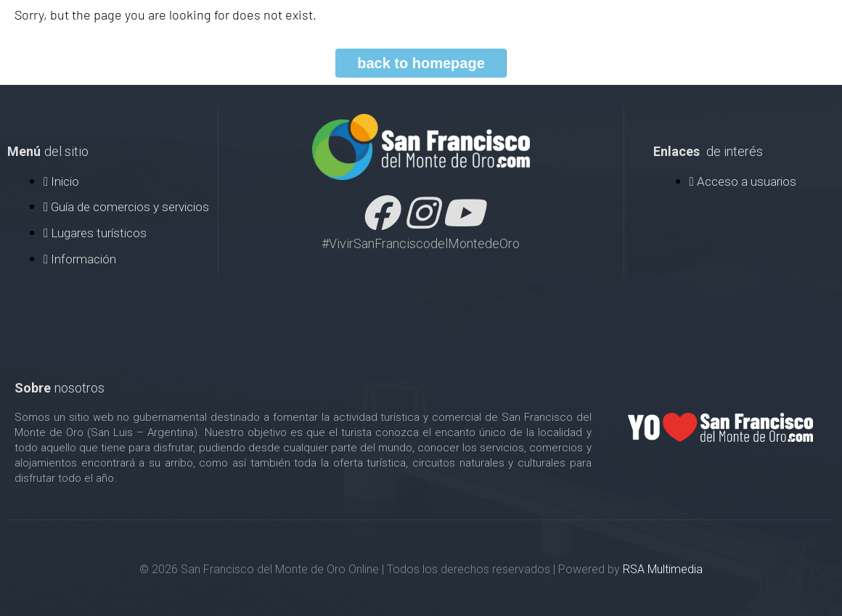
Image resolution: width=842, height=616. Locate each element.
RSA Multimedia (663, 569)
